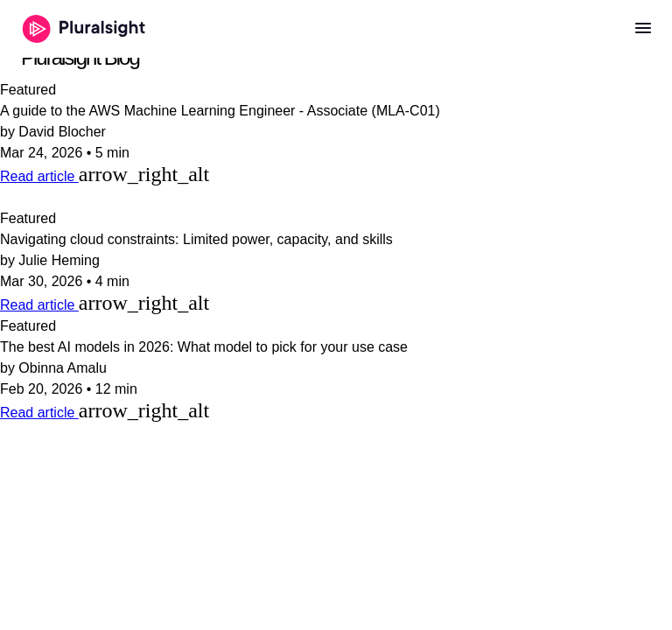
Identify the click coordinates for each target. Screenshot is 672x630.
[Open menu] (643, 29)
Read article (39, 176)
